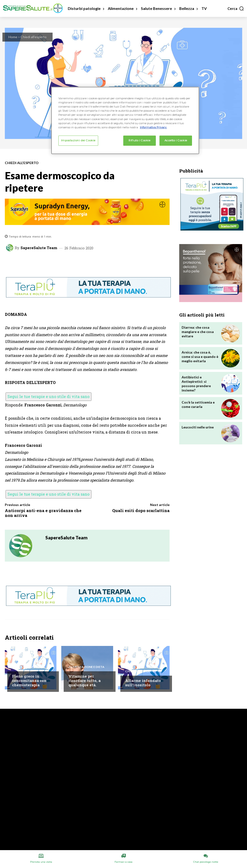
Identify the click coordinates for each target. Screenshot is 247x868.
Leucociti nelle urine (198, 427)
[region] (125, 120)
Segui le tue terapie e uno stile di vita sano (48, 396)
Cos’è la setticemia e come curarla (198, 404)
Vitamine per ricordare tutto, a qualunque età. (85, 680)
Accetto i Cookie (176, 140)
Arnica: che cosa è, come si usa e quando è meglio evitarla (200, 357)
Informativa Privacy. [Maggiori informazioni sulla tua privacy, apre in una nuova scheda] (153, 127)
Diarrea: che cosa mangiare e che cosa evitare (198, 332)
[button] (236, 8)
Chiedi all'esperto (34, 37)
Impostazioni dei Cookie (78, 140)
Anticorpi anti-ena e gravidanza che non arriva (43, 513)
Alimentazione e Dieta (86, 667)
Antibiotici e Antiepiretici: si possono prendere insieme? (196, 384)
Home (13, 37)
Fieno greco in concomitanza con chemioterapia (29, 680)
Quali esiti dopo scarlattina (141, 510)
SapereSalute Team (39, 248)
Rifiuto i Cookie (139, 140)
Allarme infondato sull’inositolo (143, 683)
